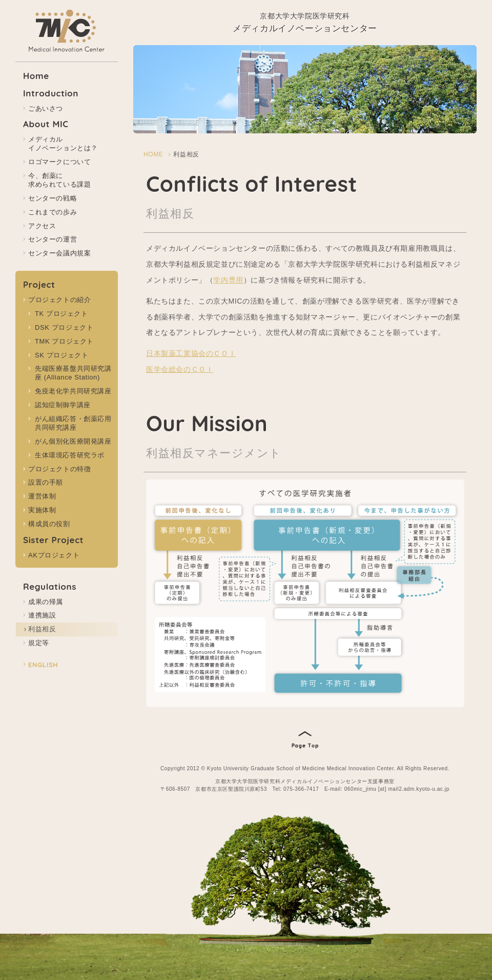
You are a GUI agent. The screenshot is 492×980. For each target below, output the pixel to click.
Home (36, 76)
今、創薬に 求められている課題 (59, 180)
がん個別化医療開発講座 (73, 441)
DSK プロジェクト (64, 327)
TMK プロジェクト (64, 341)
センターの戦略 (53, 198)
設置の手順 (46, 482)
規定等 (39, 643)
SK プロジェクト (61, 355)
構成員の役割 (49, 524)
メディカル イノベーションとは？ (63, 144)
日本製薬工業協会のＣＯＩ (191, 353)
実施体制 (42, 510)
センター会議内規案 (59, 253)
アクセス (42, 226)
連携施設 (42, 615)
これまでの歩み (53, 212)
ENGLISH (43, 665)
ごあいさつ (46, 108)
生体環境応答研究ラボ (70, 455)
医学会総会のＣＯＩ (180, 369)
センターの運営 (53, 239)
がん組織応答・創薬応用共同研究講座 (73, 423)
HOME (153, 154)
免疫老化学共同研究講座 (73, 391)
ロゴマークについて (59, 162)
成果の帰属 (46, 602)
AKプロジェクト (54, 555)
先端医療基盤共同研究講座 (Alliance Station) (73, 373)
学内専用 (228, 280)
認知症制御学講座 (63, 405)
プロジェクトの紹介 (59, 300)
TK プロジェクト (61, 314)
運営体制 (42, 496)
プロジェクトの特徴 (59, 469)
